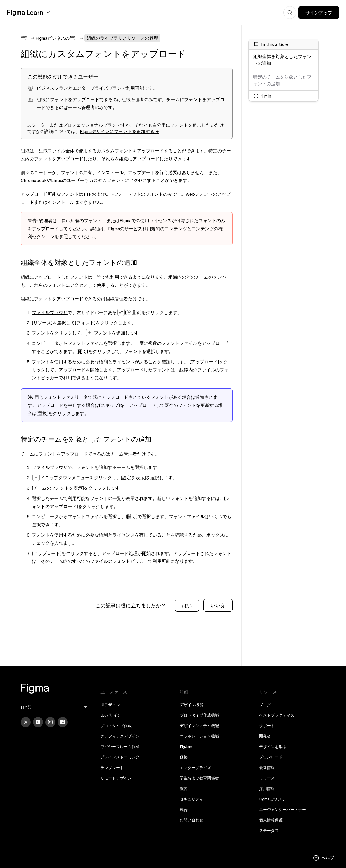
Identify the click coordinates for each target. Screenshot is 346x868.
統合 (184, 810)
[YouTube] (38, 722)
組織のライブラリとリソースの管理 (122, 38)
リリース (267, 778)
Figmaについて (272, 799)
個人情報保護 (271, 820)
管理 (25, 38)
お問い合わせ (191, 820)
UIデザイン (110, 705)
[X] (26, 722)
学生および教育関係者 (199, 778)
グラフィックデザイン (120, 736)
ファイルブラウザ (50, 312)
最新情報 (267, 768)
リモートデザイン (116, 778)
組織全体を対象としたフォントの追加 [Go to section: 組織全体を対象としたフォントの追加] (282, 60)
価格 (184, 757)
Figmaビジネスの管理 (57, 38)
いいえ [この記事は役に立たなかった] (218, 605)
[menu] (54, 707)
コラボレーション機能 (199, 736)
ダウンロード (271, 757)
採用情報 (267, 789)
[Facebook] (63, 722)
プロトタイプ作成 (116, 726)
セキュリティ (191, 799)
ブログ (265, 705)
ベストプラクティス (277, 715)
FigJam (186, 747)
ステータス (269, 831)
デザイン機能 (191, 705)
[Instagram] (50, 722)
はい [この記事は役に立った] (187, 605)
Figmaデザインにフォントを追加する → (119, 131)
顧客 (184, 789)
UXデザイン (111, 715)
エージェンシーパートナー (283, 810)
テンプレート (112, 768)
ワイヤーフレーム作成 (120, 747)
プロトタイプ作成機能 (199, 715)
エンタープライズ (195, 768)
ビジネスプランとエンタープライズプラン (79, 88)
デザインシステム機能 (199, 726)
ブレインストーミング (120, 757)
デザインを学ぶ (273, 747)
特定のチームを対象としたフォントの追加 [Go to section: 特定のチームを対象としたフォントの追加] (282, 80)
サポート (267, 726)
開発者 (265, 736)
